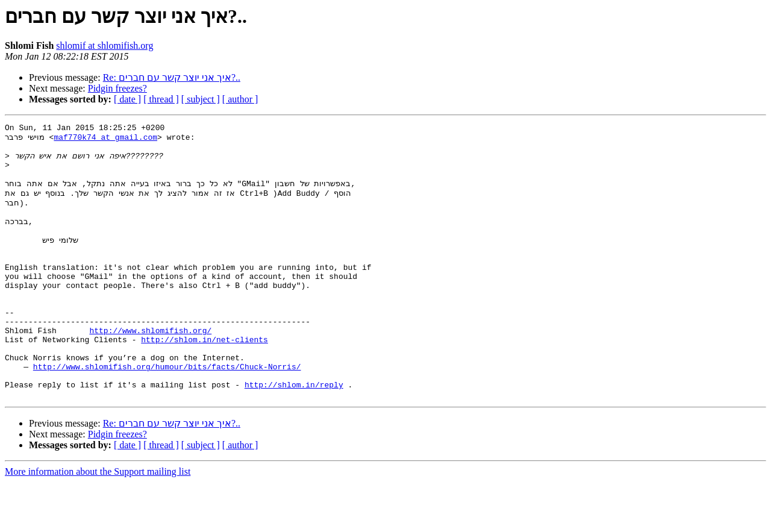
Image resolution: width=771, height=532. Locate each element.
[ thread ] (161, 99)
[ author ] (240, 99)
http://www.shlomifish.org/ (150, 368)
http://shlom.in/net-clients (204, 378)
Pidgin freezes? (117, 88)
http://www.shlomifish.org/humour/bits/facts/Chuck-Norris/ (167, 411)
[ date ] (127, 99)
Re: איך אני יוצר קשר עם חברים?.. (172, 77)
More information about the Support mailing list (98, 521)
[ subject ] (201, 99)
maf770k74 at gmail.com (105, 140)
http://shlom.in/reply (294, 433)
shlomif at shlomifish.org (105, 45)
